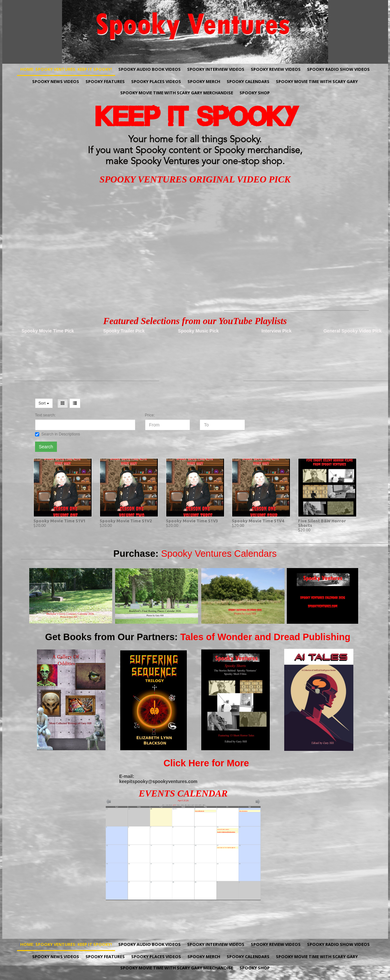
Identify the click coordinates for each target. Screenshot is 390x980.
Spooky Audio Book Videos (150, 69)
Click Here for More (206, 763)
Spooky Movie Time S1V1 (59, 521)
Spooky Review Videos (276, 69)
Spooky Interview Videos (216, 69)
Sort (44, 403)
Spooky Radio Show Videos (338, 69)
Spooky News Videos (56, 81)
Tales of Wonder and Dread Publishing (265, 637)
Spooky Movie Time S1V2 (126, 521)
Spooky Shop (255, 93)
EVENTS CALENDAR (183, 793)
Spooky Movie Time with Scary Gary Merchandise (177, 93)
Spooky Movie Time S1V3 (192, 521)
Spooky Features (105, 81)
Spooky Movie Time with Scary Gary (317, 81)
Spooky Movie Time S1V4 (258, 521)
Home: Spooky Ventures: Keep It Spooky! (66, 69)
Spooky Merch (204, 81)
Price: (150, 415)
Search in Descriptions (58, 434)
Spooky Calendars (248, 81)
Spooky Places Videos (156, 81)
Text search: (45, 415)
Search (46, 447)
